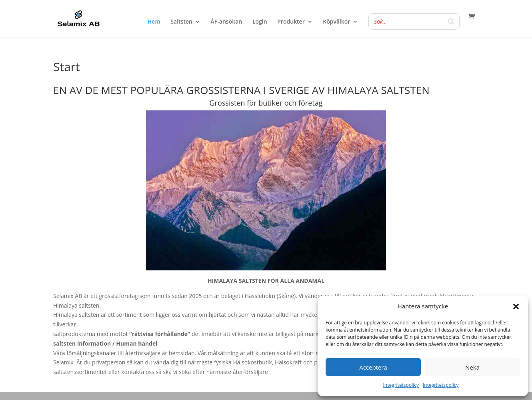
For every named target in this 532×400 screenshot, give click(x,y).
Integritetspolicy (401, 385)
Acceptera (373, 367)
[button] (516, 306)
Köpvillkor (336, 22)
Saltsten (181, 22)
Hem (154, 22)
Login (260, 22)
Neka (472, 367)
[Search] (451, 21)
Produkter (291, 22)
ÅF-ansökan (227, 22)
